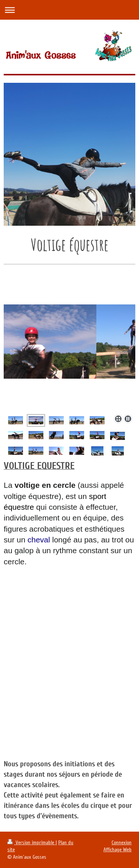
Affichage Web (118, 850)
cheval (39, 540)
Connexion (122, 843)
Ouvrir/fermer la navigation (69, 10)
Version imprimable (32, 843)
